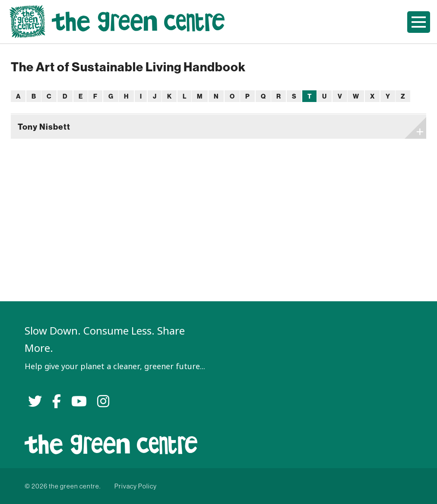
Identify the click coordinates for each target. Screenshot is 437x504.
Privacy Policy (136, 486)
